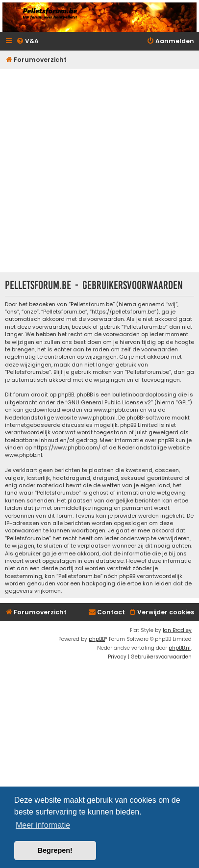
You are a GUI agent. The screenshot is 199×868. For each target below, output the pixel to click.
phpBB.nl (180, 648)
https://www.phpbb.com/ (67, 448)
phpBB (97, 639)
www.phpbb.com (116, 410)
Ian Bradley (177, 630)
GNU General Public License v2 (109, 403)
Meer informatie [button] (43, 825)
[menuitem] (27, 41)
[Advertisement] (99, 170)
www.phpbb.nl (97, 418)
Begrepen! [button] (55, 850)
